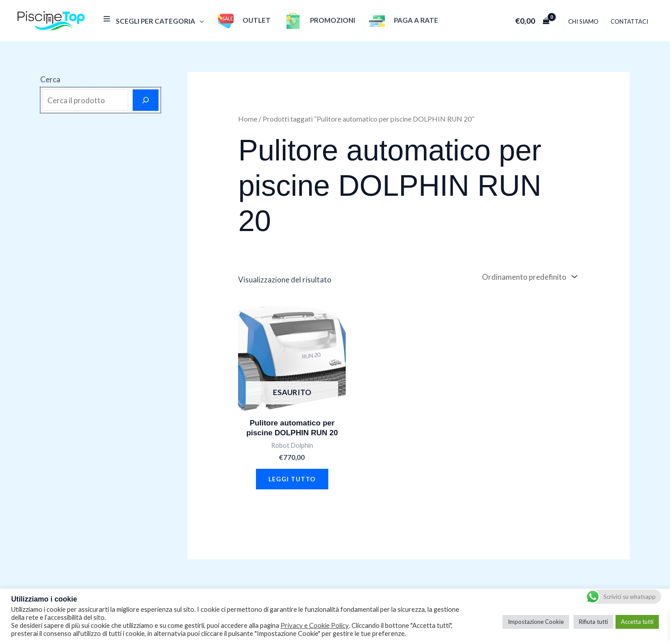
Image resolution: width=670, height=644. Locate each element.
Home (248, 119)
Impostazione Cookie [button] (536, 622)
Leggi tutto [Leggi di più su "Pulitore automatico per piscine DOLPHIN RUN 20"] (292, 479)
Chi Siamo (584, 21)
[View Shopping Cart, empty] (533, 21)
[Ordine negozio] (529, 277)
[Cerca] (146, 100)
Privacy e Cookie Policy (315, 625)
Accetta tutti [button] (637, 622)
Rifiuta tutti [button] (593, 622)
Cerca (50, 79)
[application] (199, 21)
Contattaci (630, 21)
